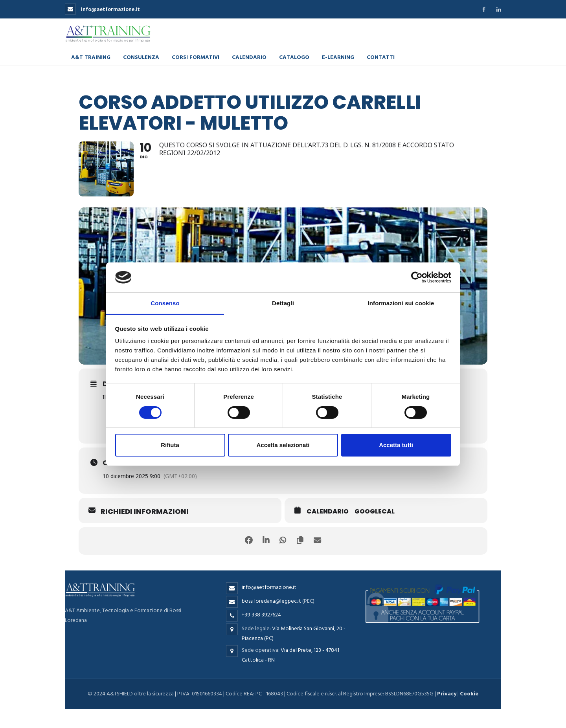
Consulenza (141, 56)
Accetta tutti (396, 445)
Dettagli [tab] (283, 303)
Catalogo (294, 56)
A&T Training (91, 56)
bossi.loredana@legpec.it (271, 601)
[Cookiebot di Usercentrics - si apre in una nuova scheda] (417, 277)
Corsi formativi (196, 56)
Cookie (469, 694)
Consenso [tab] (165, 303)
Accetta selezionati (283, 445)
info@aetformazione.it (102, 9)
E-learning (338, 56)
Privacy (447, 694)
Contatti (381, 56)
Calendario (249, 56)
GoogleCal (375, 511)
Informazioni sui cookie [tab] (401, 303)
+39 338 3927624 (261, 614)
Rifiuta (170, 445)
